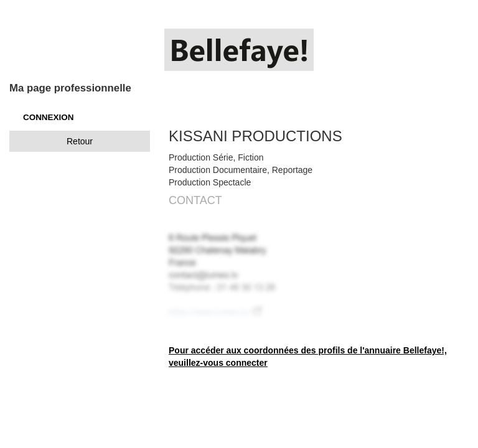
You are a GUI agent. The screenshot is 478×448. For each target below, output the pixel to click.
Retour (80, 141)
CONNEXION (48, 117)
